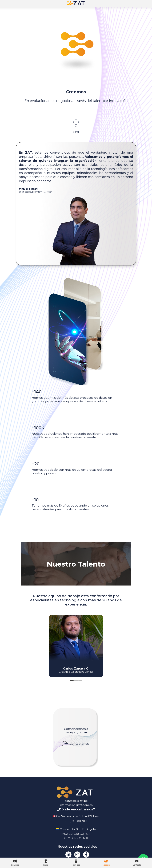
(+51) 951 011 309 (76, 821)
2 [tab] (76, 681)
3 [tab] (80, 681)
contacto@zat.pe (76, 801)
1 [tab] (72, 681)
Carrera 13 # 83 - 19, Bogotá (78, 829)
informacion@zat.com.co (76, 805)
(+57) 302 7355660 (76, 838)
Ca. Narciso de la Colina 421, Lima (78, 816)
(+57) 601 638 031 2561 (76, 834)
